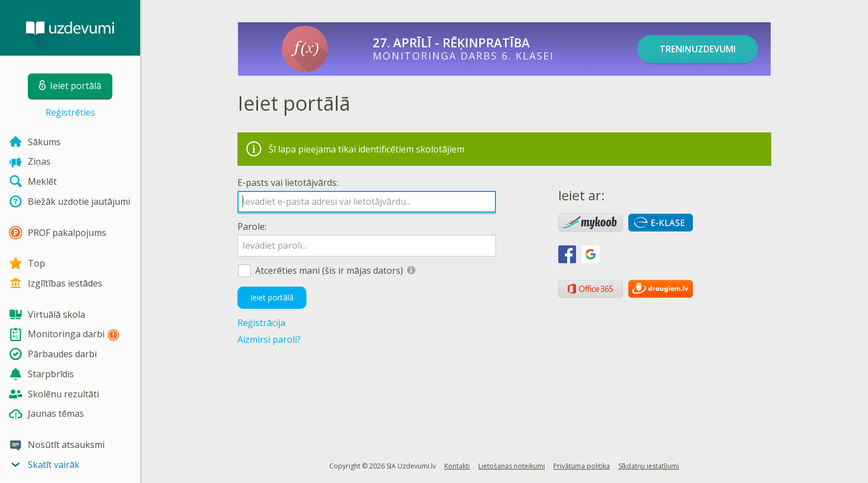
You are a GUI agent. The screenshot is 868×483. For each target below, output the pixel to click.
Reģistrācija (261, 323)
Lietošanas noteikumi (512, 466)
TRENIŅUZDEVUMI (698, 49)
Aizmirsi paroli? (269, 339)
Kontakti (457, 466)
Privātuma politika (582, 466)
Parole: (252, 226)
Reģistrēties (70, 112)
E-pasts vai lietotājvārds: (288, 183)
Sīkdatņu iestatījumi (649, 466)
